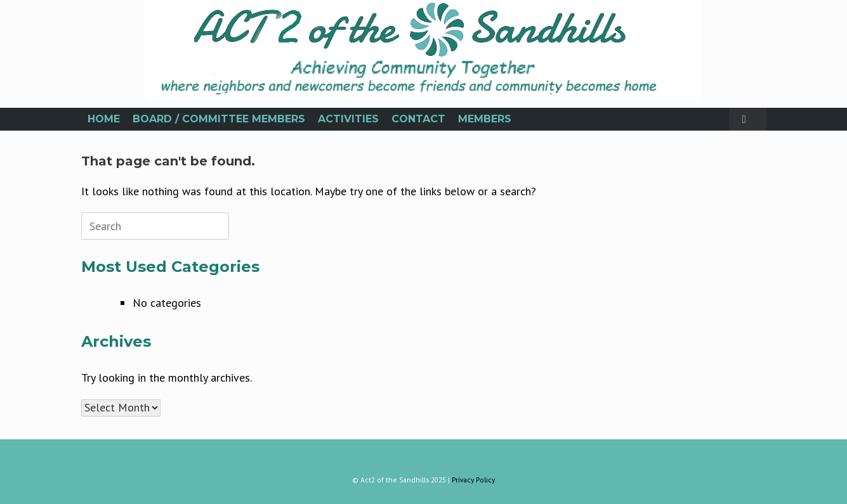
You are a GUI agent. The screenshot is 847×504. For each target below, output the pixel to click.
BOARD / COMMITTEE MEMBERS (219, 119)
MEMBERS (485, 119)
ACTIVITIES (348, 119)
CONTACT (418, 119)
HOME (104, 119)
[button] (748, 119)
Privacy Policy (473, 480)
